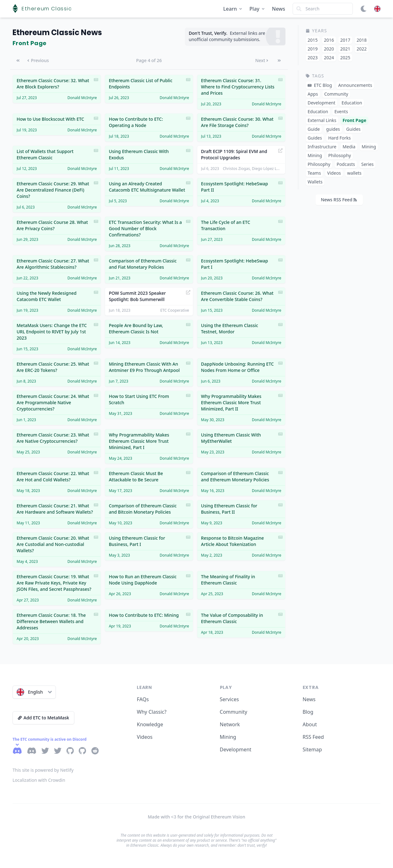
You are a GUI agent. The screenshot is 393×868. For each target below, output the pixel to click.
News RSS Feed (339, 200)
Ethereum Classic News (57, 32)
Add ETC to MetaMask (43, 718)
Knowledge (150, 724)
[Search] (323, 9)
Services (229, 699)
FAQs (143, 699)
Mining (228, 737)
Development (236, 749)
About (310, 724)
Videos (145, 737)
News (279, 9)
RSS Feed (313, 737)
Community (234, 712)
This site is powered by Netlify (43, 770)
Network (230, 724)
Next (262, 60)
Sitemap (312, 749)
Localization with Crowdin (39, 780)
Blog (308, 712)
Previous (38, 60)
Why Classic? (151, 712)
